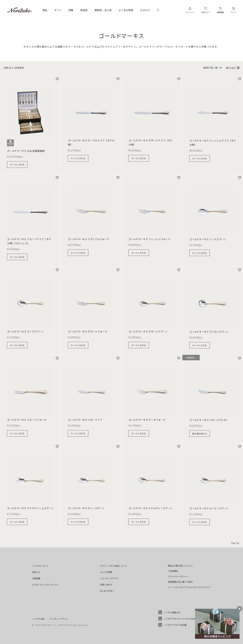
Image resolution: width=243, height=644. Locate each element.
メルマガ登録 (106, 572)
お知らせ (36, 572)
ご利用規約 (173, 571)
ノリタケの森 (38, 619)
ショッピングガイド (109, 578)
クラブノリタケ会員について (113, 566)
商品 (45, 10)
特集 (71, 10)
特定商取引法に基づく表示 (180, 582)
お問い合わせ (106, 584)
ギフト (58, 10)
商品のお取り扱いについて (180, 566)
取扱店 (84, 10)
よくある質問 (126, 10)
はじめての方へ (107, 591)
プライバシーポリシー (178, 576)
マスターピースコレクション (45, 584)
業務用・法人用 (103, 10)
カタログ (145, 10)
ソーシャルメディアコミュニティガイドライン (189, 587)
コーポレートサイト (59, 619)
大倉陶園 (36, 578)
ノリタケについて (40, 566)
